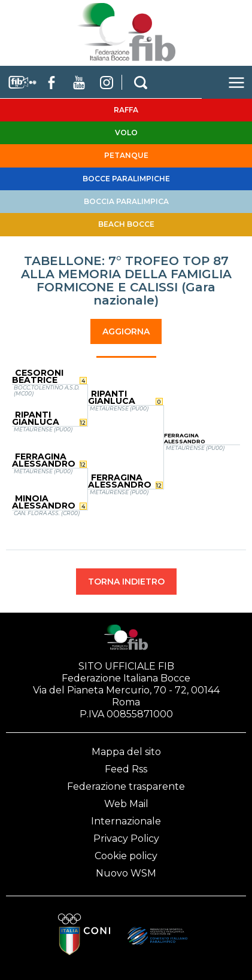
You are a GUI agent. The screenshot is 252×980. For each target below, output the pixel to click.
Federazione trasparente (126, 786)
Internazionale (126, 821)
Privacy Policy (126, 839)
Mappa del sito (126, 752)
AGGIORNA (126, 331)
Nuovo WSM (126, 873)
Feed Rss (126, 769)
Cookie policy (126, 856)
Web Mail (126, 804)
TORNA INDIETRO (126, 582)
